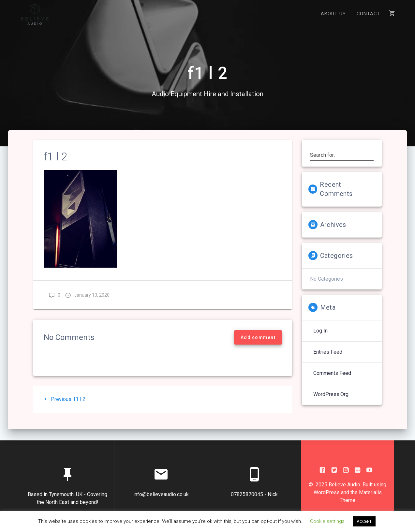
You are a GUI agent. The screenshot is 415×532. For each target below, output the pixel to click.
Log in (320, 336)
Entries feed (328, 357)
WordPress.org (331, 400)
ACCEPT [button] (364, 521)
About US (333, 14)
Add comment (258, 343)
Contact (368, 14)
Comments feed (332, 379)
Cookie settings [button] (327, 521)
